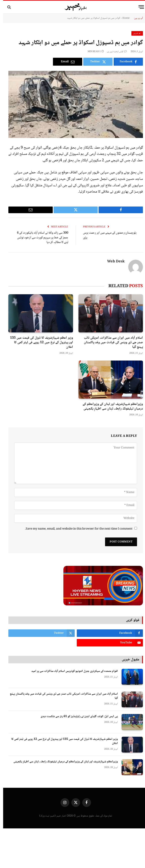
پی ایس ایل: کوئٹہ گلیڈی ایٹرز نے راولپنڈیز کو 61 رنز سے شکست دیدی (76, 716)
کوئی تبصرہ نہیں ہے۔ (114, 52)
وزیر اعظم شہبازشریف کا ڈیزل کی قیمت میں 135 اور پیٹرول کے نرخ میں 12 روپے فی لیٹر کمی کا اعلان (38, 343)
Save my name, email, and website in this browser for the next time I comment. (76, 529)
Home (123, 18)
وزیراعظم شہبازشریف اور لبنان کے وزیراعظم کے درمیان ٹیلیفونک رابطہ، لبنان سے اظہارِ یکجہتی (110, 407)
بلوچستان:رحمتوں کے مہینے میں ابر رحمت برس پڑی (107, 235)
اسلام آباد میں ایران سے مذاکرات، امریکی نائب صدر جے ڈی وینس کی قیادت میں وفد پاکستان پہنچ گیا (110, 343)
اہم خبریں (134, 33)
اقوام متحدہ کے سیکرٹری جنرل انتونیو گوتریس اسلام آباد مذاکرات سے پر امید (71, 671)
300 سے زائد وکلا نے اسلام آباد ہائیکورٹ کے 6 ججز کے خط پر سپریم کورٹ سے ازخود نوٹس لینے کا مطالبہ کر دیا (39, 238)
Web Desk (113, 262)
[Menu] (138, 7)
